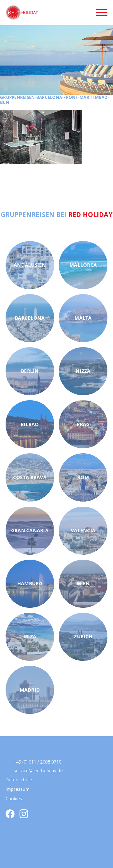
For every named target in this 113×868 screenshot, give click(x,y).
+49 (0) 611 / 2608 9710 (38, 762)
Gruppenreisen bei (56, 214)
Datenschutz (19, 780)
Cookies (14, 799)
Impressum (18, 789)
